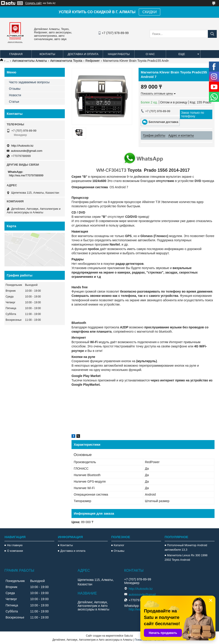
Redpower (93, 61)
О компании (15, 551)
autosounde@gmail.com (27, 151)
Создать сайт (34, 3)
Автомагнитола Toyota (66, 61)
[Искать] (212, 34)
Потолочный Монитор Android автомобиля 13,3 (186, 547)
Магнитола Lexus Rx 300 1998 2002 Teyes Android (186, 557)
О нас (150, 54)
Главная (16, 54)
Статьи (14, 102)
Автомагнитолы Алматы (30, 61)
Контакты (47, 54)
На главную (15, 545)
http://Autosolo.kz (22, 146)
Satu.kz (128, 636)
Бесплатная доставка (163, 122)
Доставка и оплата (83, 54)
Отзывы (15, 89)
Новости (15, 95)
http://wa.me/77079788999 (26, 175)
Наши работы (119, 54)
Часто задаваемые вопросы (29, 82)
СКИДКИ (150, 12)
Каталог (119, 545)
